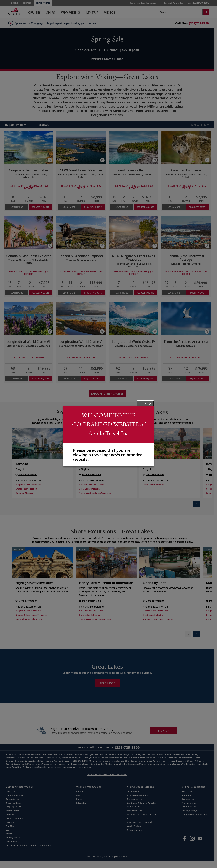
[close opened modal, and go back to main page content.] (145, 403)
